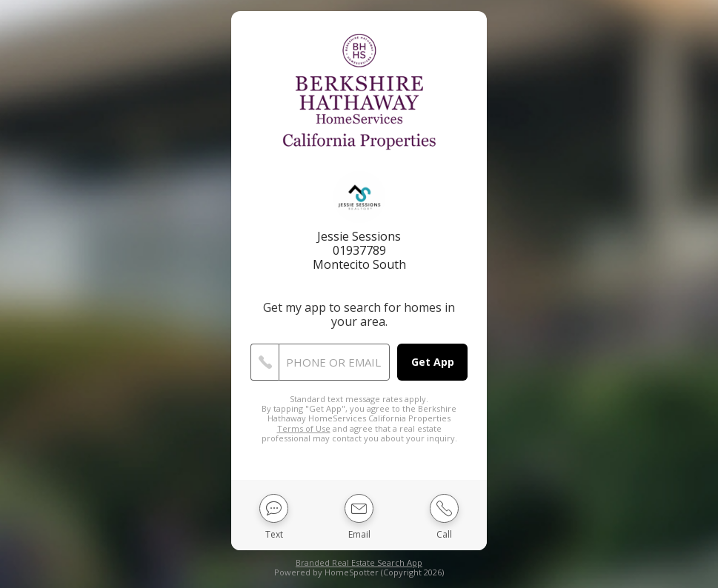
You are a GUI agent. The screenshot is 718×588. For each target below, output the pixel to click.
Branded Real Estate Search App (359, 562)
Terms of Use (304, 428)
